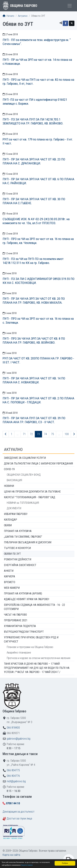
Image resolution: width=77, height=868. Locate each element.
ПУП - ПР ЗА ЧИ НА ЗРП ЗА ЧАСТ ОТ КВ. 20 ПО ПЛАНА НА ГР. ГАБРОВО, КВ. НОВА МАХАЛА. (34, 301)
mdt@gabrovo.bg (16, 781)
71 (24, 434)
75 (53, 434)
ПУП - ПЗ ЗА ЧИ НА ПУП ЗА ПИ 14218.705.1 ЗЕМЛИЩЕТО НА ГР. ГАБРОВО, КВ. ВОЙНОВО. (33, 121)
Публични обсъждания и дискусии (28, 542)
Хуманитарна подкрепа (20, 626)
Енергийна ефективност (20, 565)
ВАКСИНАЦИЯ (14, 480)
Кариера (9, 576)
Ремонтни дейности (18, 559)
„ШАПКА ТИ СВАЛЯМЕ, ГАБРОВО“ (23, 537)
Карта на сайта (11, 855)
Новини (9, 486)
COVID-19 (9, 469)
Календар (11, 520)
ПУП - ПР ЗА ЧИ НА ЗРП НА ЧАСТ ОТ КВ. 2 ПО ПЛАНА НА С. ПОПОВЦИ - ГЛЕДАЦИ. (38, 400)
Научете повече (27, 865)
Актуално (23, 16)
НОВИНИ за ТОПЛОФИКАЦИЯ (23, 503)
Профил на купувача (18, 531)
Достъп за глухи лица (19, 819)
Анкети (9, 571)
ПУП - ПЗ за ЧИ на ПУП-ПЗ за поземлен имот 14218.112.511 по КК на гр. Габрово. (33, 261)
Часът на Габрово (15, 615)
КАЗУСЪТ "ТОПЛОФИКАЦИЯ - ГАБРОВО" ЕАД (30, 497)
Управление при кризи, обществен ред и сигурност (31, 639)
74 (45, 434)
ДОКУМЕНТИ (14, 508)
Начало (8, 16)
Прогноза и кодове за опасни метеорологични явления (38, 658)
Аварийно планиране (19, 653)
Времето (10, 582)
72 (31, 434)
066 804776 (13, 776)
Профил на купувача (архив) (23, 594)
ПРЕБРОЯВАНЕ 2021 (16, 620)
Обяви (8, 525)
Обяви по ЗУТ (12, 554)
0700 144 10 (13, 803)
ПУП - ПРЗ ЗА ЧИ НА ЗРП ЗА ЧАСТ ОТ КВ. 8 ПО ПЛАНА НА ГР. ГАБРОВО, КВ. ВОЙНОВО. (34, 341)
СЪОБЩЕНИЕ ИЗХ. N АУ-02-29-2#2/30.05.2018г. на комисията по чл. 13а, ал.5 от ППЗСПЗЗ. (36, 221)
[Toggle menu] (70, 6)
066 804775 (13, 770)
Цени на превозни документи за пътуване (32, 492)
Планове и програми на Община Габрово (30, 647)
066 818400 (13, 728)
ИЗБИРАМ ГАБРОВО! (16, 514)
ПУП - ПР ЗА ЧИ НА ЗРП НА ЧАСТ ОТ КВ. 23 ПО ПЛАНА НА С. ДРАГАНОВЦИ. (34, 161)
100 (67, 434)
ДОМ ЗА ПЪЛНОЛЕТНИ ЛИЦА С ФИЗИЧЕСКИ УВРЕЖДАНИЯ (38, 464)
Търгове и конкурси (17, 548)
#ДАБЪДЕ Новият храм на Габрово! (27, 599)
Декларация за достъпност (19, 812)
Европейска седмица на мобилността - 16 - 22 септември (34, 607)
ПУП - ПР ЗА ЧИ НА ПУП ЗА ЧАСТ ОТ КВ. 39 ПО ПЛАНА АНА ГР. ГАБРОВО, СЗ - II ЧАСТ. (34, 420)
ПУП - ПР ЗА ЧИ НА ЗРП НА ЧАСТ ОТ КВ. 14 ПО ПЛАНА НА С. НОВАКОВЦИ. (34, 380)
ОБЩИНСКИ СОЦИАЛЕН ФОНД (24, 475)
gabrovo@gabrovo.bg (19, 739)
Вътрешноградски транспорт (24, 632)
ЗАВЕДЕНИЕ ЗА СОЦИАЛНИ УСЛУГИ (25, 458)
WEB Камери (12, 588)
